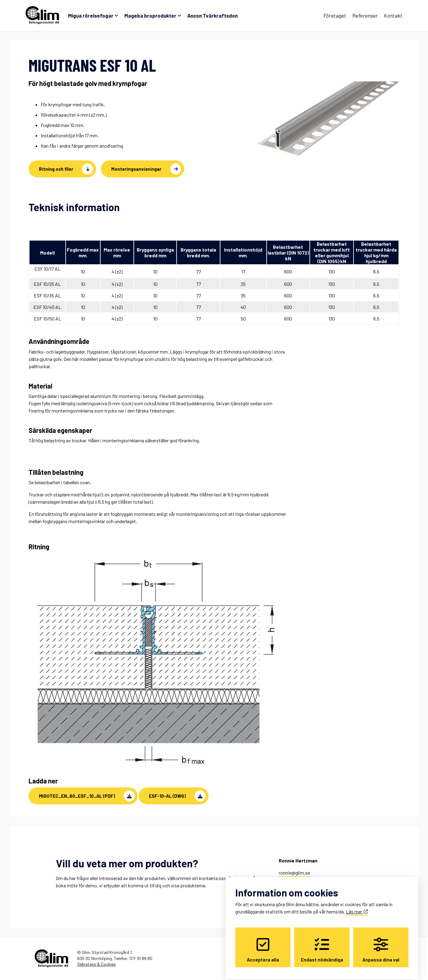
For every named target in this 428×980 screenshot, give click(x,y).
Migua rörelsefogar (91, 15)
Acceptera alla (263, 945)
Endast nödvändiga (322, 945)
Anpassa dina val (381, 945)
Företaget (335, 15)
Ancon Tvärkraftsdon (212, 15)
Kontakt (393, 15)
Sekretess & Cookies (97, 964)
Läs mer (357, 906)
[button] (83, 796)
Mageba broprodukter (150, 15)
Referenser (365, 15)
